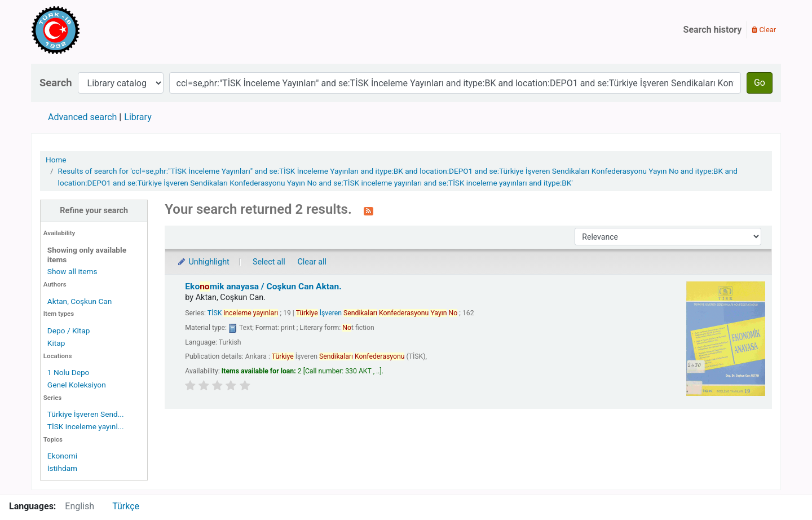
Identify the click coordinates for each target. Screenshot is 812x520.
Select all (269, 262)
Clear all (312, 262)
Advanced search (82, 117)
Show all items (72, 271)
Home (56, 160)
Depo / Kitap (69, 330)
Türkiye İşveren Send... (86, 414)
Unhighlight (203, 262)
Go (760, 83)
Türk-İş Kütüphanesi (88, 30)
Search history (713, 30)
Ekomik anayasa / (263, 287)
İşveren (377, 313)
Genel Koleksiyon (77, 385)
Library (138, 117)
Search (56, 83)
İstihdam (62, 468)
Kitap (56, 343)
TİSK (243, 313)
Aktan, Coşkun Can (80, 301)
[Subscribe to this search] (369, 210)
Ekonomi (62, 456)
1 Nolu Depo (69, 372)
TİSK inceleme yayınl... (86, 426)
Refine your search (94, 211)
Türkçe (126, 506)
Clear (764, 30)
